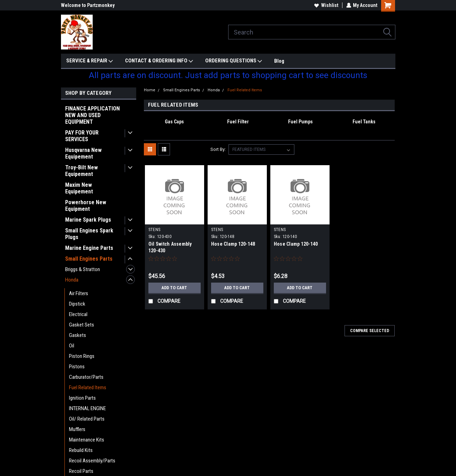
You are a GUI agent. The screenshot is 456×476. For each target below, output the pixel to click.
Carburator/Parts (86, 377)
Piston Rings (82, 356)
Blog (279, 61)
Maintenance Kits (87, 440)
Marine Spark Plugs (88, 220)
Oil (72, 346)
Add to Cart (174, 288)
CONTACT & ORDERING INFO (159, 61)
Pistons (77, 367)
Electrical (78, 314)
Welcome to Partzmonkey (88, 5)
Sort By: (218, 149)
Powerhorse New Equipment (86, 206)
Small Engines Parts (89, 259)
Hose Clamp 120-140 (296, 244)
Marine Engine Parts (89, 248)
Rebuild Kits (81, 450)
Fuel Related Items (88, 387)
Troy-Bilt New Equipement (82, 171)
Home (150, 90)
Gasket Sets (82, 325)
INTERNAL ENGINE (87, 408)
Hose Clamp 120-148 (233, 244)
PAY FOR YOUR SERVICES (82, 136)
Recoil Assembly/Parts (92, 461)
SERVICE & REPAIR (90, 61)
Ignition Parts (82, 398)
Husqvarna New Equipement (83, 153)
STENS (154, 230)
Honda (72, 280)
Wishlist (326, 5)
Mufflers (77, 429)
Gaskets (78, 335)
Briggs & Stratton (83, 269)
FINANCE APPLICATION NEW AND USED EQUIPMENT (92, 115)
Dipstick (77, 304)
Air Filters (79, 293)
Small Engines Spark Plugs (89, 234)
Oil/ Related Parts (87, 419)
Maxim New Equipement (79, 188)
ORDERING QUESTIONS (234, 61)
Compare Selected (370, 331)
